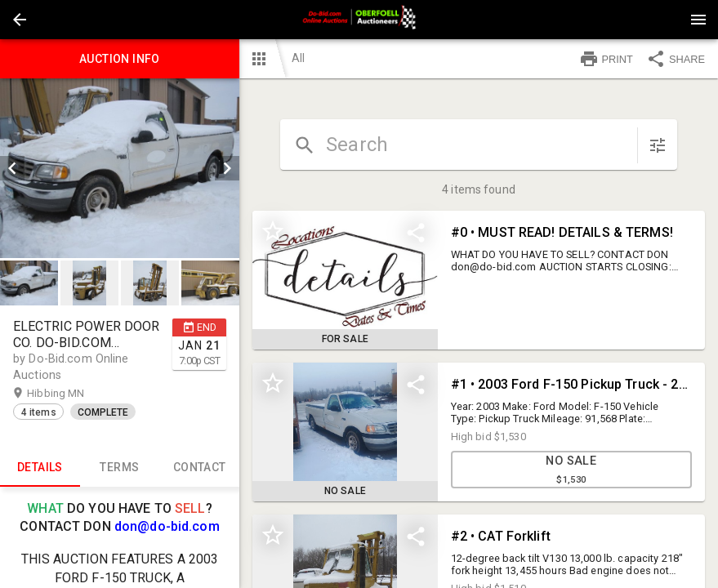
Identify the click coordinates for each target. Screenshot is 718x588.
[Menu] (698, 20)
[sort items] (658, 145)
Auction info (120, 59)
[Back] (20, 20)
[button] (20, 20)
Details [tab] (40, 467)
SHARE (676, 59)
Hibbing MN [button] (71, 394)
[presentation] (359, 20)
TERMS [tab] (120, 467)
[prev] (12, 168)
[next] (227, 168)
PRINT (606, 59)
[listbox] (120, 168)
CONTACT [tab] (199, 467)
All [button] (298, 58)
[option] (120, 168)
